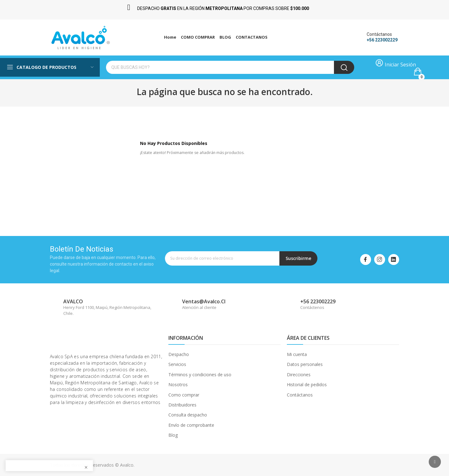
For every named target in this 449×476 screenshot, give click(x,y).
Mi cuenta (297, 354)
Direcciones (299, 375)
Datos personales (305, 364)
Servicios (177, 364)
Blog (173, 435)
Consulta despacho (188, 415)
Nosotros (178, 385)
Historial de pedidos (307, 385)
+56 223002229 (382, 40)
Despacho (179, 354)
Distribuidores (182, 405)
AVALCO (73, 301)
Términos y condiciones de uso (200, 375)
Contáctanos (300, 395)
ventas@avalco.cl (204, 301)
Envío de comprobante (191, 425)
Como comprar (184, 395)
